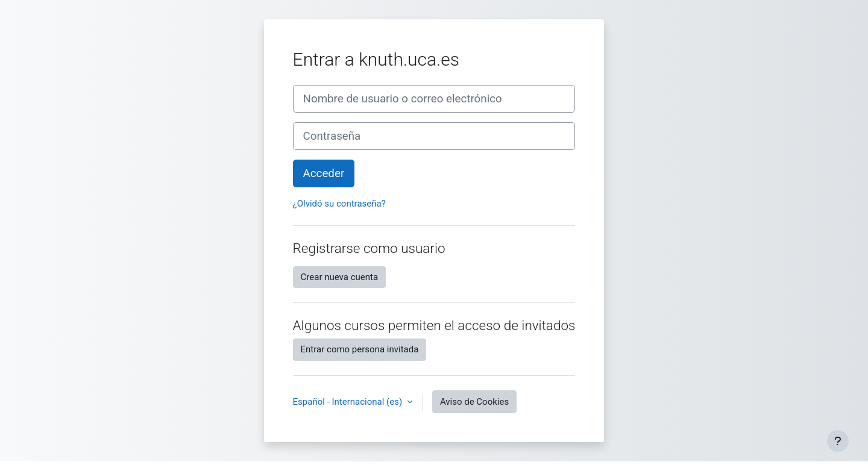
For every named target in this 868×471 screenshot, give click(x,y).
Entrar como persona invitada (360, 349)
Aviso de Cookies (474, 402)
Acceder (324, 173)
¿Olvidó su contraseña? (339, 204)
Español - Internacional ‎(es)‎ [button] (349, 402)
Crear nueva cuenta (340, 277)
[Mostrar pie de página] (838, 441)
